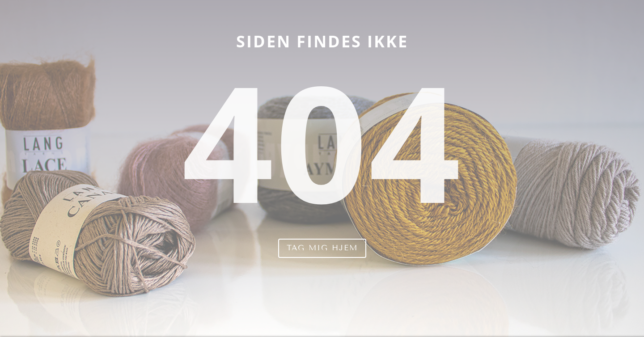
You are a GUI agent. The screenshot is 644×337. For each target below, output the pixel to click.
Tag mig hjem (322, 248)
